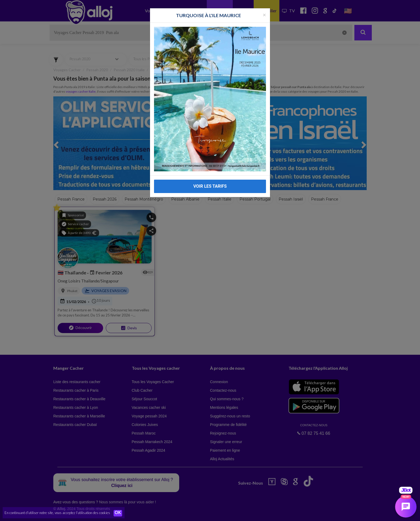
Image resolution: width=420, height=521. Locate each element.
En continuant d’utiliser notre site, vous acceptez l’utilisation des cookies (57, 513)
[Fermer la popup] (264, 7)
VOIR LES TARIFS (210, 179)
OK (118, 513)
